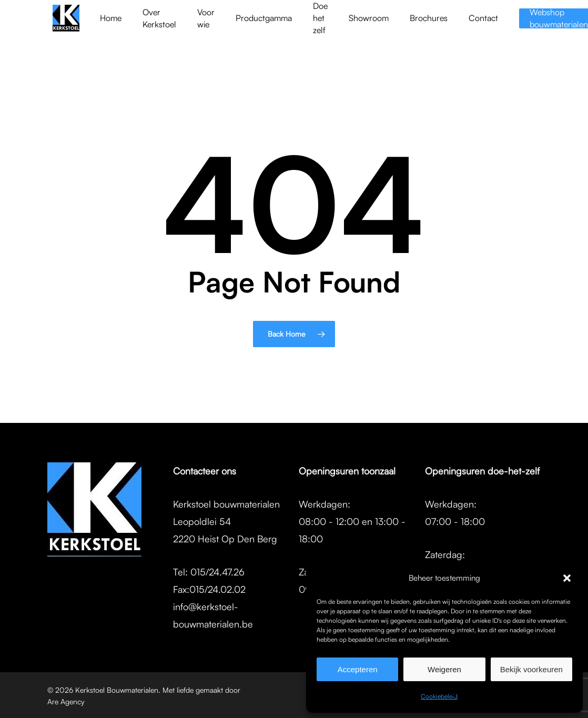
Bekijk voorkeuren (531, 669)
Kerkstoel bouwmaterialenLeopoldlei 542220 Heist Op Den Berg (226, 521)
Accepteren (358, 669)
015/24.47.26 (217, 572)
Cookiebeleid (439, 696)
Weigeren (444, 669)
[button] (567, 578)
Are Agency (66, 701)
